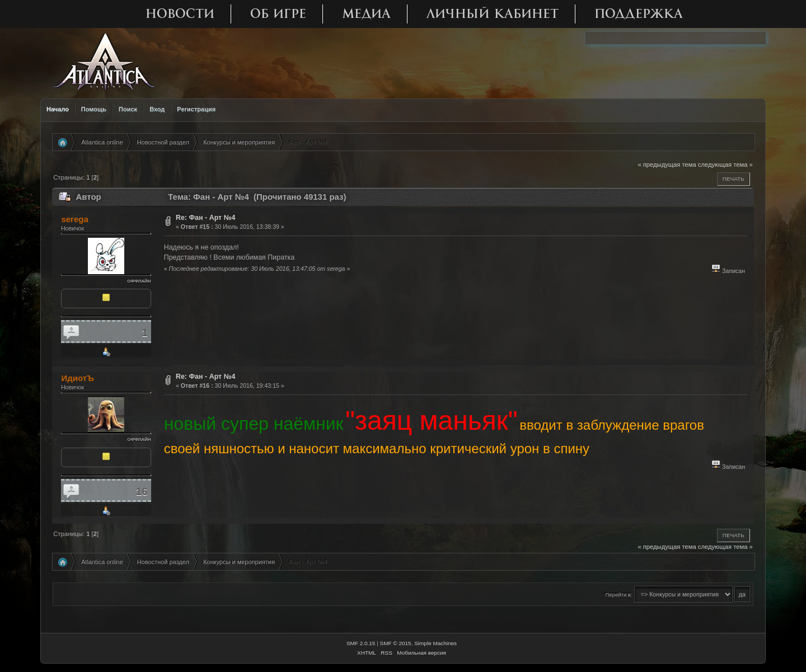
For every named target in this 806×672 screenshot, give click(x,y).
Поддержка (639, 14)
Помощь (94, 109)
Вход (157, 109)
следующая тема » (725, 165)
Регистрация (196, 109)
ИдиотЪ (78, 378)
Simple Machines (435, 643)
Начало (58, 109)
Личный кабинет (493, 14)
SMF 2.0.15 (361, 643)
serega (74, 219)
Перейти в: (618, 595)
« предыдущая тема (667, 165)
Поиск (128, 109)
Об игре (278, 14)
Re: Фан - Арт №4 (206, 218)
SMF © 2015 (396, 643)
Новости (180, 14)
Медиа (366, 14)
